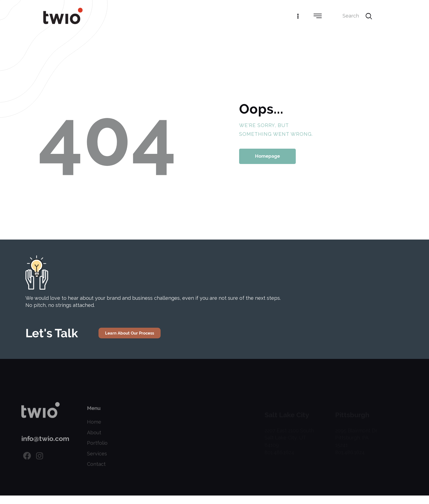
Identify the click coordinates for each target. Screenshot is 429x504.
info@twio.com (45, 445)
